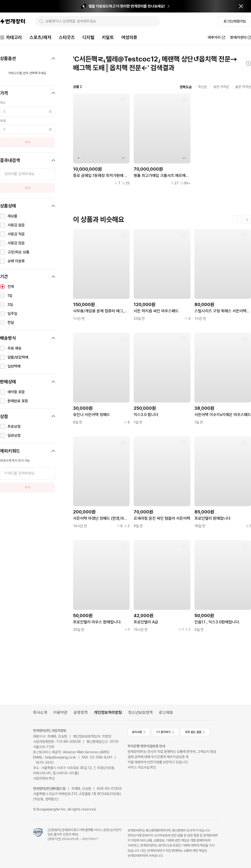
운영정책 (81, 712)
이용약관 (60, 712)
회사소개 (40, 712)
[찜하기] (123, 100)
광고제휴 (166, 712)
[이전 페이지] (237, 220)
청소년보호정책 (140, 712)
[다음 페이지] (247, 220)
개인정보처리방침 (108, 712)
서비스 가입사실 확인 (142, 767)
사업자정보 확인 (44, 778)
